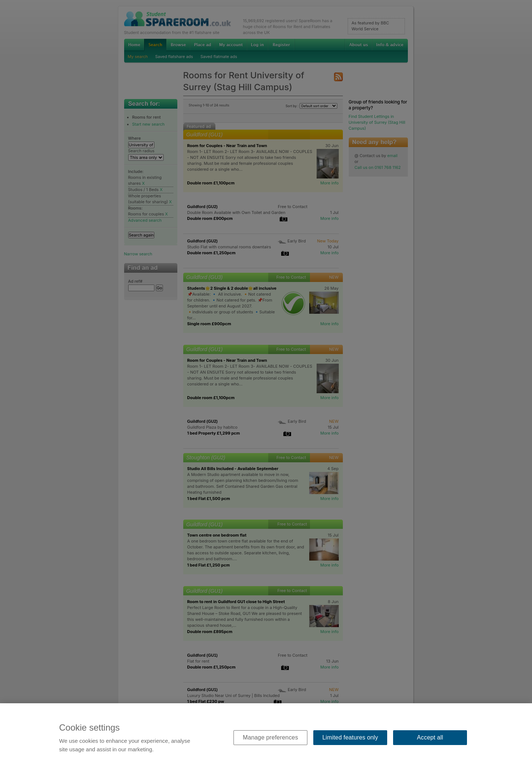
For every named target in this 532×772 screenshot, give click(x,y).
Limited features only (350, 737)
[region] (266, 738)
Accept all (430, 737)
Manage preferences (270, 737)
